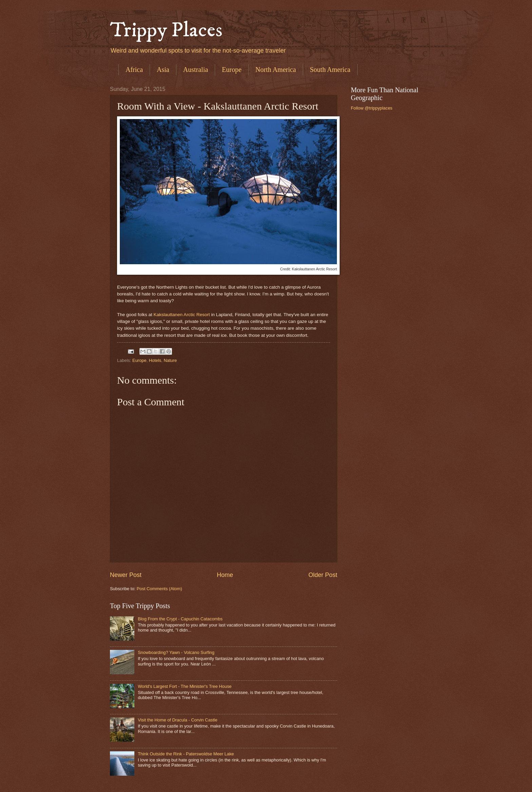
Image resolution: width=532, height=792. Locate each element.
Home (225, 575)
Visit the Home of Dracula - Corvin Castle (177, 720)
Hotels (155, 360)
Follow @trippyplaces (372, 108)
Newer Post (126, 575)
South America (330, 70)
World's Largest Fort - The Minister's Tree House (185, 686)
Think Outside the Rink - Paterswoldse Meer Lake (186, 754)
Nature (170, 360)
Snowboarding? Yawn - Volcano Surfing (176, 652)
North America (276, 70)
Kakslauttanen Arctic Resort (182, 315)
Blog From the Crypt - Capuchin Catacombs (180, 619)
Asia (163, 70)
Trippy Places (166, 30)
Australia (196, 70)
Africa (134, 70)
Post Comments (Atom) (159, 589)
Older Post (323, 575)
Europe (232, 70)
